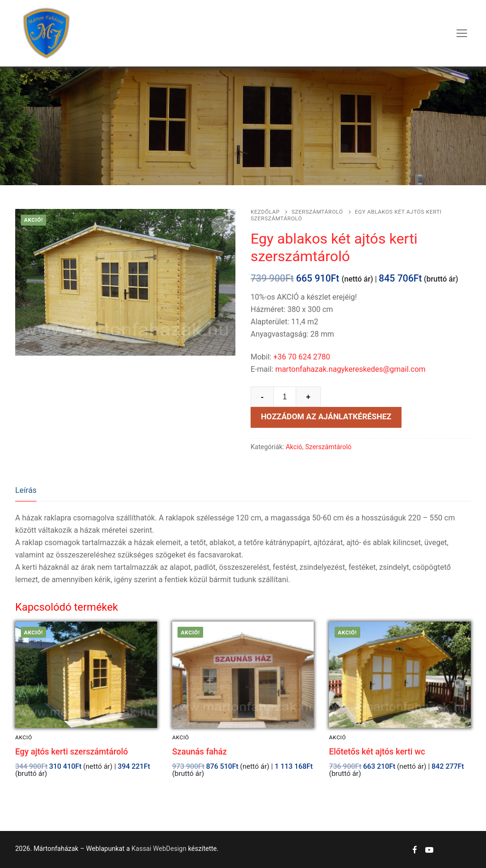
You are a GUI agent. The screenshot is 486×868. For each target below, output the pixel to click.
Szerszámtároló (317, 212)
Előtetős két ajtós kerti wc (377, 752)
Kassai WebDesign (159, 849)
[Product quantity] (285, 397)
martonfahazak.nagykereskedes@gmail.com (350, 369)
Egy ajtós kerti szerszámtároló (71, 752)
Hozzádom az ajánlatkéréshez (326, 417)
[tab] (26, 491)
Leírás (26, 490)
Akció (294, 447)
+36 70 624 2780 (302, 357)
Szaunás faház (200, 752)
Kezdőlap (265, 212)
